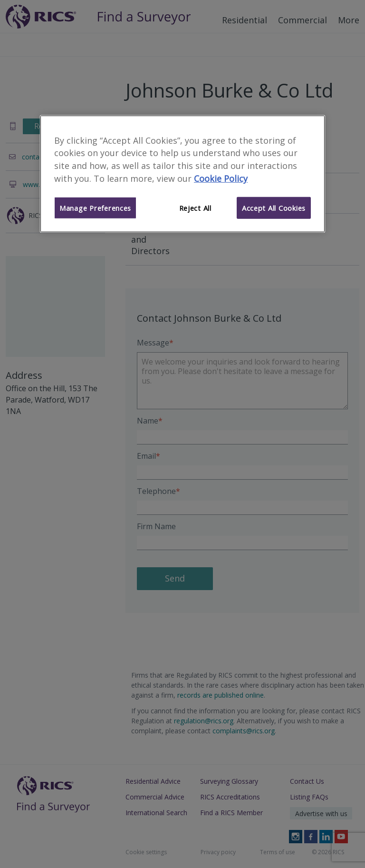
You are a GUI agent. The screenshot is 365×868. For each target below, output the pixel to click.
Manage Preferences (95, 208)
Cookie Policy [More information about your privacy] (221, 178)
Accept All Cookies (274, 208)
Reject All (195, 208)
